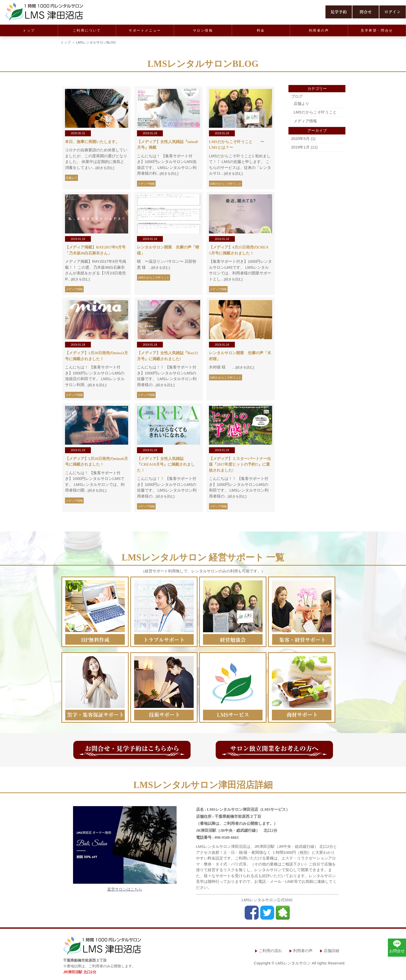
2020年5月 (300, 139)
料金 (261, 30)
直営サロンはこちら (125, 889)
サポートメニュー (145, 30)
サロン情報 (203, 30)
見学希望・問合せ (377, 30)
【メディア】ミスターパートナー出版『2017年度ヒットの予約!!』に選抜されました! (240, 464)
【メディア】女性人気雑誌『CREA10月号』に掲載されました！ (166, 464)
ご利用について (87, 30)
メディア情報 (146, 184)
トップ (29, 30)
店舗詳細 (331, 951)
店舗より (71, 178)
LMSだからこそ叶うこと (226, 184)
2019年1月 (300, 147)
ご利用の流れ (270, 951)
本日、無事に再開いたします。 (92, 142)
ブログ (297, 96)
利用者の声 (319, 30)
